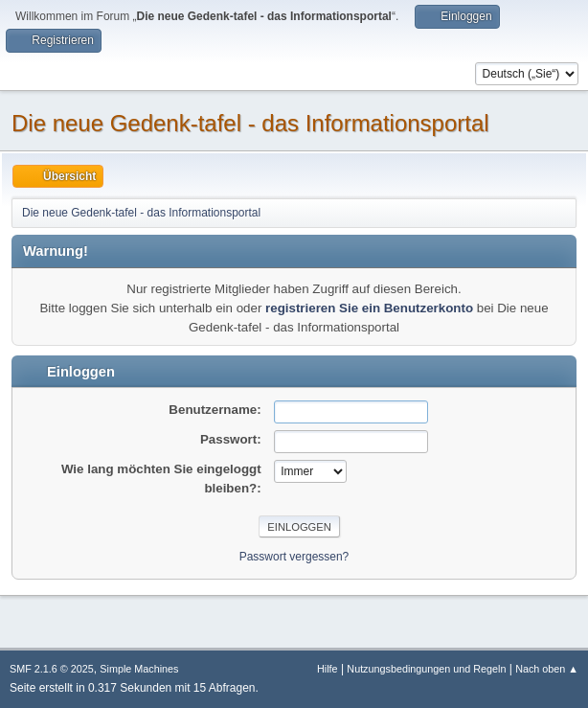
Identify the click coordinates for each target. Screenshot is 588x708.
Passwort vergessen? (294, 557)
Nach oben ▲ (547, 669)
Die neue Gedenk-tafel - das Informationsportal (250, 123)
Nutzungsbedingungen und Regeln (426, 669)
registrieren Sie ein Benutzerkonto (369, 308)
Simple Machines (139, 669)
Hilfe (328, 669)
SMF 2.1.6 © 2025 (52, 669)
